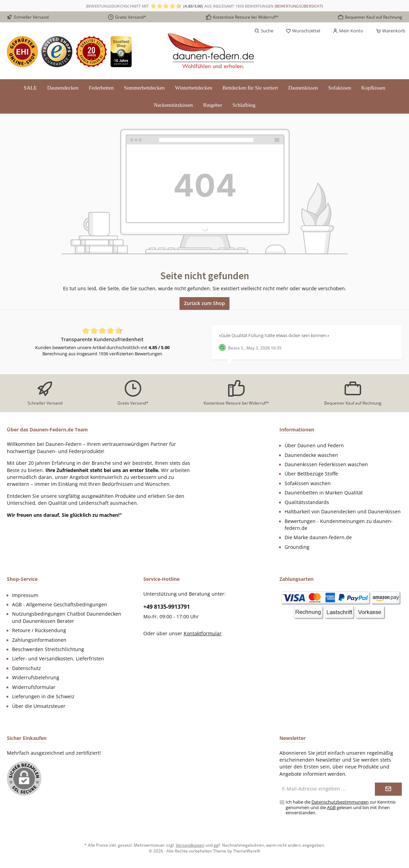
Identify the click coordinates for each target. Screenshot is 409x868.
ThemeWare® (247, 851)
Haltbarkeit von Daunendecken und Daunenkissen (343, 512)
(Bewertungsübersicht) (299, 6)
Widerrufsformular (34, 687)
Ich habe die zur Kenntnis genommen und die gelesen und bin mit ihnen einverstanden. (341, 807)
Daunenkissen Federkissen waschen (326, 464)
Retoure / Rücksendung (39, 630)
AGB (331, 808)
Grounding (297, 547)
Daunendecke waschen (311, 455)
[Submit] (388, 789)
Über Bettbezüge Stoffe (311, 474)
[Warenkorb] (388, 31)
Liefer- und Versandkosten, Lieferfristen (58, 659)
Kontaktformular (203, 634)
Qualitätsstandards (307, 502)
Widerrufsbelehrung (36, 678)
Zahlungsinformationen (39, 640)
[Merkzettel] (303, 31)
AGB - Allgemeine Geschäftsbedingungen (60, 605)
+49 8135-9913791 (167, 607)
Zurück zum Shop (204, 303)
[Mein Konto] (348, 31)
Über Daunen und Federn (314, 446)
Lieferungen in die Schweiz (43, 697)
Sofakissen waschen (308, 483)
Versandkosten (190, 845)
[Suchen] (264, 31)
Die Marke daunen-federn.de (318, 537)
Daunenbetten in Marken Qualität (324, 493)
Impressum (25, 595)
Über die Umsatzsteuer (39, 706)
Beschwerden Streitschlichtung (48, 649)
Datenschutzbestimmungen (340, 802)
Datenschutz (27, 668)
